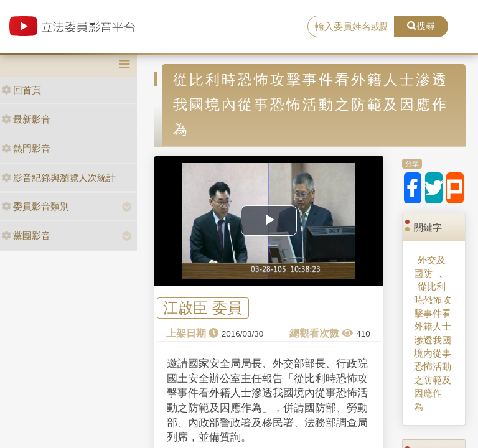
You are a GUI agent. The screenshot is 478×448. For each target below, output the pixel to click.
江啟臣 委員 (203, 308)
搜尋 (421, 26)
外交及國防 (430, 266)
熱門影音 (26, 148)
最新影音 (26, 119)
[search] (351, 27)
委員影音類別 (35, 206)
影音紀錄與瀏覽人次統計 (59, 178)
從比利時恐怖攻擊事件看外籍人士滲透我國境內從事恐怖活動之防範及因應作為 (433, 347)
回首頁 (21, 90)
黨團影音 (26, 236)
